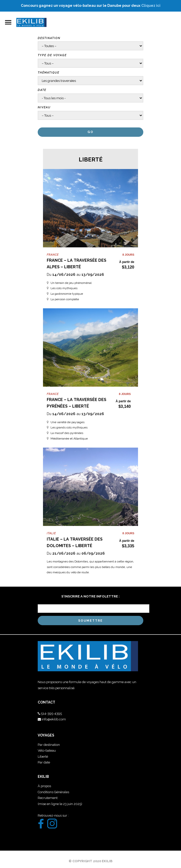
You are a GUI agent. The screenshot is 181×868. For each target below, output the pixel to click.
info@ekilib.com (54, 719)
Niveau (44, 107)
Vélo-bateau (47, 750)
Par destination (49, 745)
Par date (44, 762)
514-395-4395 (51, 713)
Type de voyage (52, 55)
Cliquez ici (151, 6)
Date (42, 90)
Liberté (43, 757)
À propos (44, 786)
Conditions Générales (53, 792)
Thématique (49, 73)
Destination (49, 38)
